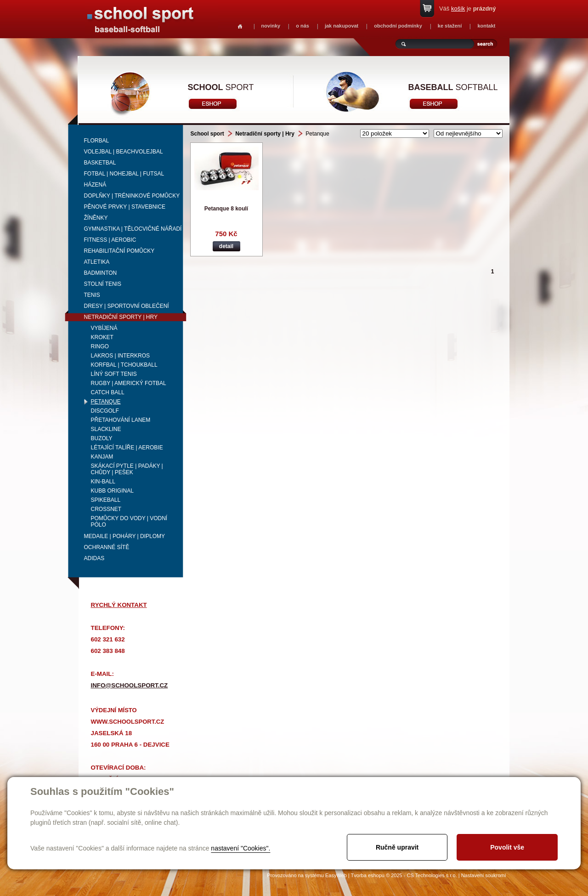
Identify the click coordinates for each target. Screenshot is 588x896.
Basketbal (100, 163)
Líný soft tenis (114, 374)
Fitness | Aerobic (110, 240)
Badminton (101, 273)
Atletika (97, 262)
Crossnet (106, 509)
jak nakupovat (342, 26)
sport (221, 87)
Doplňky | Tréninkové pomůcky (132, 196)
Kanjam (102, 457)
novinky (271, 26)
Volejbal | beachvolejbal (124, 152)
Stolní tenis (103, 284)
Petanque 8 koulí (226, 209)
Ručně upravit (397, 847)
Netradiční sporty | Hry (121, 317)
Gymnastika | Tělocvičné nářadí (133, 229)
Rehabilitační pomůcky (119, 251)
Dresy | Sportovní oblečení (127, 306)
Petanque (106, 402)
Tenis (92, 295)
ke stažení (450, 26)
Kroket (102, 337)
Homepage (240, 26)
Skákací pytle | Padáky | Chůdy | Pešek (127, 469)
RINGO (100, 346)
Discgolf (105, 411)
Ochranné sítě (107, 547)
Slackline (106, 429)
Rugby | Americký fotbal (129, 383)
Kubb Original (112, 491)
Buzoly (102, 438)
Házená (95, 185)
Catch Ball (108, 392)
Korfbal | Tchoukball (124, 365)
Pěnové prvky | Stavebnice (125, 207)
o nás (302, 26)
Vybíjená (104, 328)
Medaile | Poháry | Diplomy (125, 536)
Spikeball (106, 500)
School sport (207, 134)
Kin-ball (103, 482)
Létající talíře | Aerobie (127, 448)
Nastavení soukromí (484, 875)
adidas (94, 558)
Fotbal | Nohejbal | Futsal (124, 174)
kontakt (486, 26)
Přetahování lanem (121, 420)
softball (453, 87)
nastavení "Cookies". (240, 848)
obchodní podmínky (398, 26)
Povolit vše (507, 847)
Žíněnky (96, 218)
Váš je (468, 9)
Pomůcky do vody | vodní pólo (129, 522)
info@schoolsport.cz (130, 685)
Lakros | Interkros (120, 356)
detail (226, 246)
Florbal (97, 141)
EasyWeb (336, 875)
